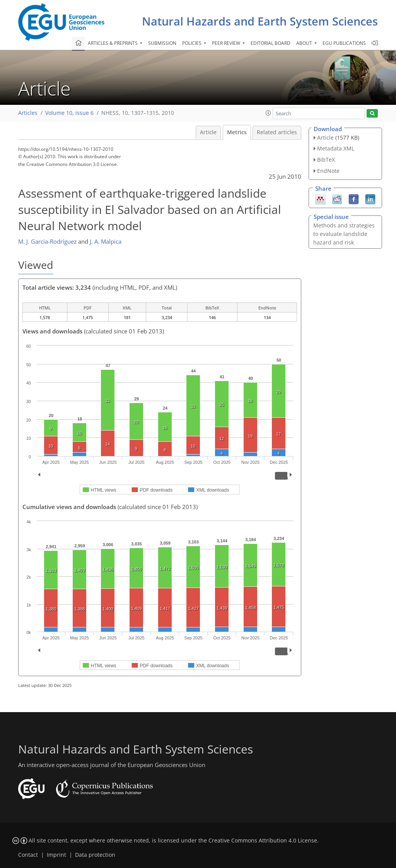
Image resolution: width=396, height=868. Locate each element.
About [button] (305, 43)
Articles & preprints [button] (113, 43)
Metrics (237, 132)
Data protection (95, 855)
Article (208, 132)
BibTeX (326, 160)
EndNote (328, 171)
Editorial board (271, 43)
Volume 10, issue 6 (69, 113)
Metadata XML (336, 148)
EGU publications (344, 43)
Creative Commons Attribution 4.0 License (263, 841)
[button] (268, 113)
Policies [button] (192, 43)
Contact (28, 855)
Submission (162, 43)
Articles (28, 113)
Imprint (56, 855)
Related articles (277, 132)
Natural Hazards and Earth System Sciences (260, 21)
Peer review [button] (227, 43)
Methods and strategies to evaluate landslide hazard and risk (344, 234)
